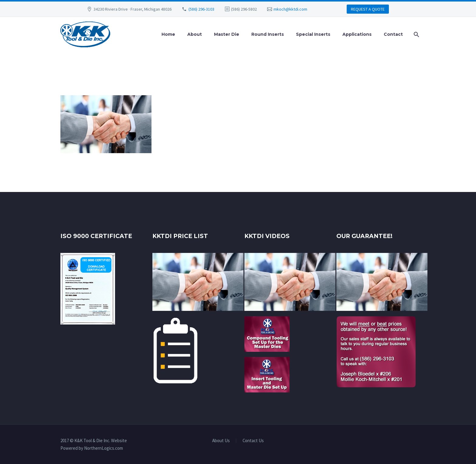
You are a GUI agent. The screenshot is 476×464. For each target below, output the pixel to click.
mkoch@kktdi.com (290, 9)
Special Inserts (313, 34)
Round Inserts (268, 34)
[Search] (415, 34)
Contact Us (253, 441)
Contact (393, 34)
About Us (221, 441)
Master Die (227, 34)
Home (168, 34)
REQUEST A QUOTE (368, 9)
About (195, 34)
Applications (357, 34)
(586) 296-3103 (201, 9)
